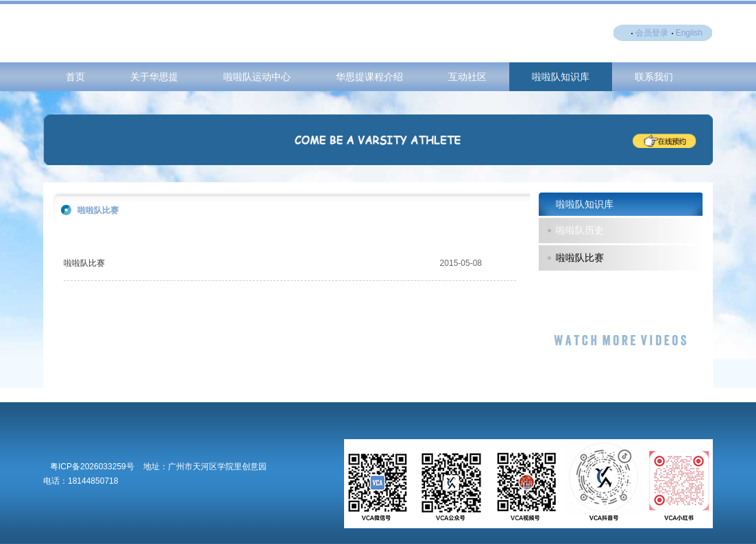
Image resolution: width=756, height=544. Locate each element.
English (689, 33)
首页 (75, 77)
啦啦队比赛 (84, 263)
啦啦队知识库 (561, 77)
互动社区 (467, 77)
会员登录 (652, 33)
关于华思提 (154, 77)
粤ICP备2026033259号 (92, 467)
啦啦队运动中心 (257, 77)
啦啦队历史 (580, 230)
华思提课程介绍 (369, 77)
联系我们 (654, 77)
